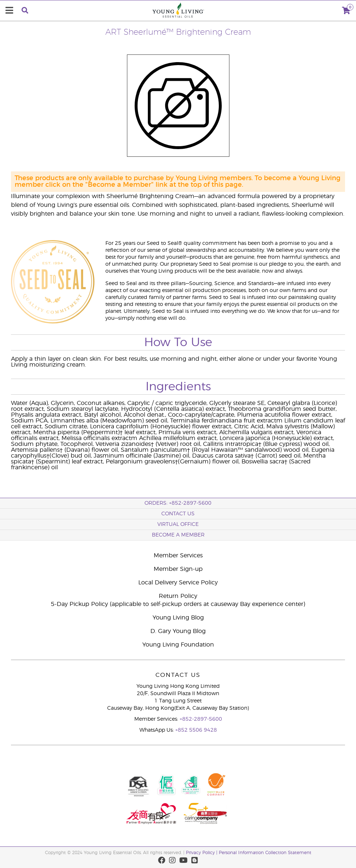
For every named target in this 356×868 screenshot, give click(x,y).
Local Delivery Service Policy (178, 583)
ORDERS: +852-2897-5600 (178, 503)
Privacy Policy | (202, 853)
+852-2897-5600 (201, 719)
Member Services (178, 556)
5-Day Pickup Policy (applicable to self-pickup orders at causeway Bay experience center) (178, 604)
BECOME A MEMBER (178, 535)
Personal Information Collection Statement (265, 853)
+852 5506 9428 (196, 730)
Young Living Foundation (178, 645)
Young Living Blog (178, 618)
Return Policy (178, 596)
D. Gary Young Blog (178, 631)
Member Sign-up (178, 569)
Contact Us (178, 514)
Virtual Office (178, 524)
